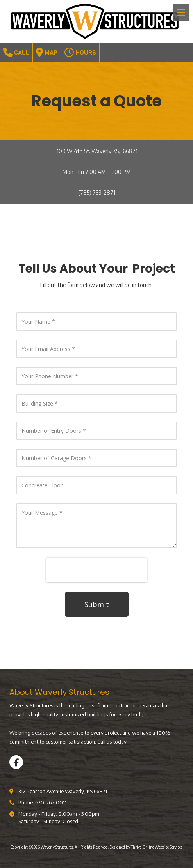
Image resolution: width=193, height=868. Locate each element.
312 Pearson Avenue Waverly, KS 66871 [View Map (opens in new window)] (63, 791)
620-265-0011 (51, 802)
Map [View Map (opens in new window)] (47, 52)
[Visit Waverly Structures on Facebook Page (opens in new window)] (16, 762)
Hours (80, 52)
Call (16, 52)
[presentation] (96, 570)
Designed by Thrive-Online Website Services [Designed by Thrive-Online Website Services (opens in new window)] (146, 847)
